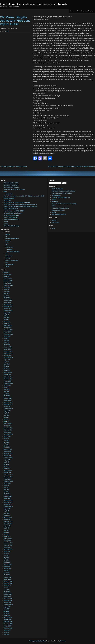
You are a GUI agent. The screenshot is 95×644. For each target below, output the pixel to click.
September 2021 (8, 311)
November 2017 (8, 404)
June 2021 (7, 317)
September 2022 (8, 285)
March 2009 (7, 592)
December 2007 (8, 622)
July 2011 (6, 554)
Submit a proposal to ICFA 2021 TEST (14, 211)
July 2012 (6, 528)
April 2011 (6, 560)
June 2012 (7, 530)
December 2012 (8, 522)
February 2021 (8, 326)
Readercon (55, 202)
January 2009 (7, 596)
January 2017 (7, 426)
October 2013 (7, 505)
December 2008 (8, 598)
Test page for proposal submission (13, 213)
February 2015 (8, 471)
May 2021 (6, 319)
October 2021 (7, 309)
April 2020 (6, 343)
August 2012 (7, 526)
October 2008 (7, 603)
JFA (7, 254)
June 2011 (7, 556)
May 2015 (6, 464)
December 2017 (8, 402)
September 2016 (8, 434)
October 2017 (7, 407)
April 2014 (6, 492)
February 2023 (8, 279)
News (5, 191)
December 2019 (8, 351)
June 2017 (7, 415)
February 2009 (8, 594)
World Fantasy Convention (59, 214)
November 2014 (8, 477)
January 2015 (7, 473)
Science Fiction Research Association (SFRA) (64, 204)
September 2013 (8, 507)
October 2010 (7, 569)
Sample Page (7, 200)
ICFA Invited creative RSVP (11, 185)
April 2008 (6, 613)
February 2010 (8, 577)
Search (52, 180)
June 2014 (7, 488)
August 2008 (7, 607)
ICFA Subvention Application (11, 187)
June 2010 (7, 571)
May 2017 (6, 417)
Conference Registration (12, 239)
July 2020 (6, 338)
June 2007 (7, 635)
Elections (8, 241)
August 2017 (7, 411)
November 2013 (8, 502)
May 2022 (6, 294)
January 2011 (7, 566)
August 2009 (7, 586)
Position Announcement (12, 260)
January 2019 (7, 375)
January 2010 (7, 579)
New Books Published (13, 252)
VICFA (7, 267)
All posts (54, 220)
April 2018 (6, 394)
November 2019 (8, 353)
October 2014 (7, 479)
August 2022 (7, 287)
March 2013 (7, 515)
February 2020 (8, 347)
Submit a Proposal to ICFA (11, 209)
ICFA (7, 245)
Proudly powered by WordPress (37, 641)
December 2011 (8, 543)
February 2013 (8, 517)
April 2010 (6, 573)
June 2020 (7, 341)
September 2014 (8, 481)
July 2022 (6, 289)
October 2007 (7, 626)
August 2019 (7, 360)
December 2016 (8, 428)
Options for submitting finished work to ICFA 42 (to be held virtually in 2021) (24, 196)
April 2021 (6, 321)
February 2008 (8, 618)
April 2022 (6, 296)
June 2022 (7, 292)
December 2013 (8, 500)
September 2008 (8, 605)
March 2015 (7, 468)
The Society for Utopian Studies (60, 208)
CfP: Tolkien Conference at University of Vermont (14, 166)
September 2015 (8, 458)
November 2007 (8, 624)
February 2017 (8, 424)
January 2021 (7, 328)
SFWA (54, 206)
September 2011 (8, 549)
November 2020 (8, 330)
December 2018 (8, 377)
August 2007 (7, 630)
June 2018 (7, 390)
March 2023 (7, 277)
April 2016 (6, 445)
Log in (53, 228)
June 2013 (7, 513)
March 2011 (7, 562)
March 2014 (7, 494)
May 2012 (6, 532)
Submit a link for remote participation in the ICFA (17, 203)
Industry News (9, 247)
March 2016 (7, 447)
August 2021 (7, 313)
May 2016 (6, 443)
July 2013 (6, 511)
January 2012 (7, 541)
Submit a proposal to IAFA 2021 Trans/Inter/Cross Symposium (20, 207)
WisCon (54, 212)
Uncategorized (9, 264)
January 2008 (7, 620)
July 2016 (6, 439)
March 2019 (7, 370)
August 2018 (7, 385)
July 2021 (6, 315)
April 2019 (6, 368)
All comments (55, 222)
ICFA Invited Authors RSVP (11, 183)
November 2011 (8, 545)
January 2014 (7, 498)
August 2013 (7, 509)
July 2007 (6, 632)
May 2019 (6, 366)
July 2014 (6, 485)
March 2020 (7, 345)
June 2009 (7, 590)
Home (72, 11)
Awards (7, 234)
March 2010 (7, 575)
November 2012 (8, 524)
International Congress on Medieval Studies (64, 191)
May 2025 (6, 272)
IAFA (7, 243)
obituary (8, 258)
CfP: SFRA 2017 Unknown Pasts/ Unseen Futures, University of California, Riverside (71, 166)
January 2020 (7, 349)
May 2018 (6, 392)
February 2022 (8, 300)
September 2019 (8, 358)
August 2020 (7, 336)
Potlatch (54, 200)
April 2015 (6, 466)
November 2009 (8, 583)
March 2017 (7, 422)
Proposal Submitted (9, 198)
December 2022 (8, 281)
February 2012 (8, 539)
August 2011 (7, 552)
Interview (10, 250)
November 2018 (8, 379)
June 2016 (7, 441)
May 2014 (6, 490)
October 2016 (7, 432)
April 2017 (6, 419)
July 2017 (6, 413)
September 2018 (8, 383)
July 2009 (6, 588)
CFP (7, 31)
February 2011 (8, 564)
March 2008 (7, 615)
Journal (6, 222)
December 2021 (8, 304)
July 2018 (6, 387)
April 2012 (6, 534)
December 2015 (8, 454)
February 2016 (8, 449)
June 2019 (7, 364)
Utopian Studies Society (58, 210)
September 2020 (8, 334)
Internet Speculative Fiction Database (62, 193)
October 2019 (7, 356)
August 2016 (7, 436)
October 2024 (7, 275)
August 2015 (7, 460)
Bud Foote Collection (57, 189)
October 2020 (7, 332)
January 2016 (7, 451)
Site (7, 262)
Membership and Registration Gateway (14, 189)
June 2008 (7, 609)
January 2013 (7, 520)
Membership (9, 256)
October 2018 (7, 381)
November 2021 (8, 306)
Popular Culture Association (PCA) (61, 197)
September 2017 (8, 409)
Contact (6, 224)
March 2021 (7, 324)
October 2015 (7, 456)
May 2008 (6, 611)
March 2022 (7, 298)
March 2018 (7, 396)
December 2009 (8, 581)
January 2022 (7, 302)
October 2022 (7, 283)
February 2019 (8, 373)
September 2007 (8, 628)
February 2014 (8, 496)
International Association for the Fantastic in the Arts (34, 4)
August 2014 (7, 483)
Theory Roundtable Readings (85, 11)
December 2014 (8, 475)
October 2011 (7, 547)
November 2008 (8, 600)
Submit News (9, 194)
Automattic (63, 641)
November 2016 (8, 430)
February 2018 (8, 398)
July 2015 (6, 462)
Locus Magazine (56, 195)
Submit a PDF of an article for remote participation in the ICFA (20, 205)
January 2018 (7, 400)
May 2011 (6, 558)
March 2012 (7, 537)
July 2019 (6, 362)
